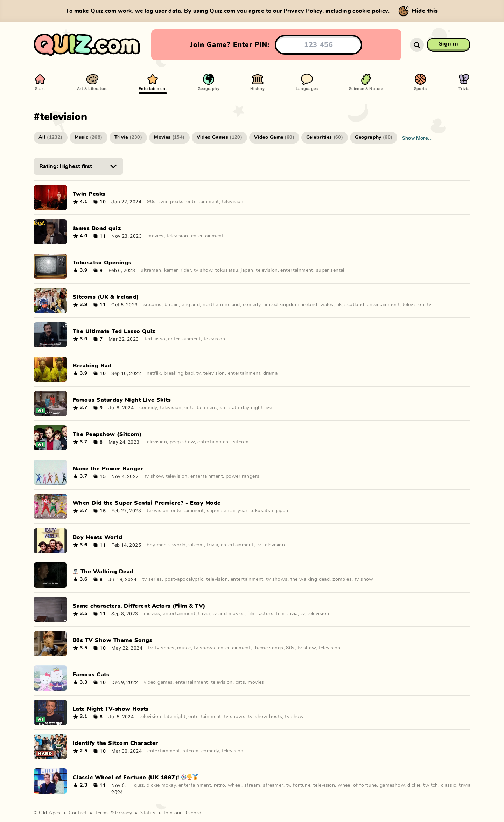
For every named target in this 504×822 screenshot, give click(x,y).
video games (158, 682)
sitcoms (153, 305)
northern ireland (221, 305)
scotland (354, 305)
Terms (102, 813)
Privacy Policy (303, 11)
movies (156, 236)
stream (252, 785)
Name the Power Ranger (108, 469)
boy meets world (166, 545)
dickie (414, 785)
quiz (139, 785)
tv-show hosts (265, 717)
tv (429, 305)
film (252, 614)
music (184, 648)
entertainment (202, 202)
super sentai (330, 270)
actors (266, 614)
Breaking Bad (92, 366)
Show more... (417, 138)
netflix (154, 373)
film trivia (287, 614)
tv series (152, 579)
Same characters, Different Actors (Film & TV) (139, 606)
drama (270, 373)
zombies (342, 579)
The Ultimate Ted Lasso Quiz (114, 331)
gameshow (392, 785)
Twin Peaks (89, 194)
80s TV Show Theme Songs (113, 640)
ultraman (151, 270)
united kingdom (281, 305)
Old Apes (50, 813)
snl (223, 408)
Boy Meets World (97, 537)
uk (339, 305)
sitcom (241, 442)
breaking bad (179, 373)
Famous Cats (91, 675)
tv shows (277, 579)
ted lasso (155, 339)
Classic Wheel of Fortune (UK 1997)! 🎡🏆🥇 (136, 778)
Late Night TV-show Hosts (111, 709)
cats (240, 682)
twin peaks (171, 202)
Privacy (124, 813)
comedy (252, 305)
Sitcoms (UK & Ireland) (106, 297)
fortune (302, 785)
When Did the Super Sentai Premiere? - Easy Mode (147, 503)
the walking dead (310, 579)
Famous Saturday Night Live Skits (122, 400)
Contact (78, 813)
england (191, 305)
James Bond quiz (97, 228)
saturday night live (251, 408)
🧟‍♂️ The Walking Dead (103, 572)
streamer (273, 785)
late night (175, 717)
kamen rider (178, 270)
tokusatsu (227, 270)
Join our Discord (182, 813)
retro (219, 785)
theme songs (268, 648)
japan (247, 270)
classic (449, 785)
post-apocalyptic (184, 579)
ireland (310, 305)
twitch (431, 785)
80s (290, 648)
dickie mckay (161, 785)
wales (327, 305)
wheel (235, 785)
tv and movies (229, 614)
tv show (203, 270)
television (233, 202)
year (243, 511)
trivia (213, 545)
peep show (182, 442)
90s (151, 202)
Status (148, 813)
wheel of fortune (357, 785)
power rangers (243, 476)
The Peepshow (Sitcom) (107, 434)
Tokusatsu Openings (102, 263)
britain (172, 305)
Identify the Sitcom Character (115, 743)
